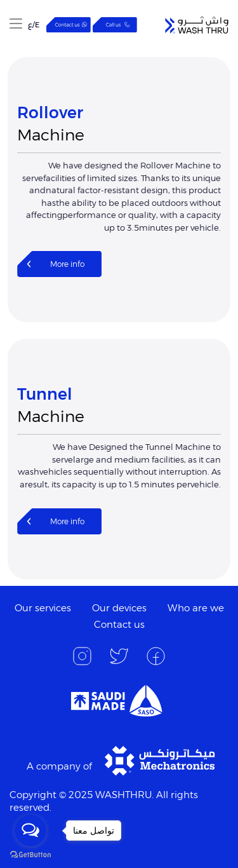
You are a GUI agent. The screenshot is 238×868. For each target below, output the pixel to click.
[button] (16, 25)
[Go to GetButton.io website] (30, 855)
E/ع (34, 25)
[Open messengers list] (30, 831)
